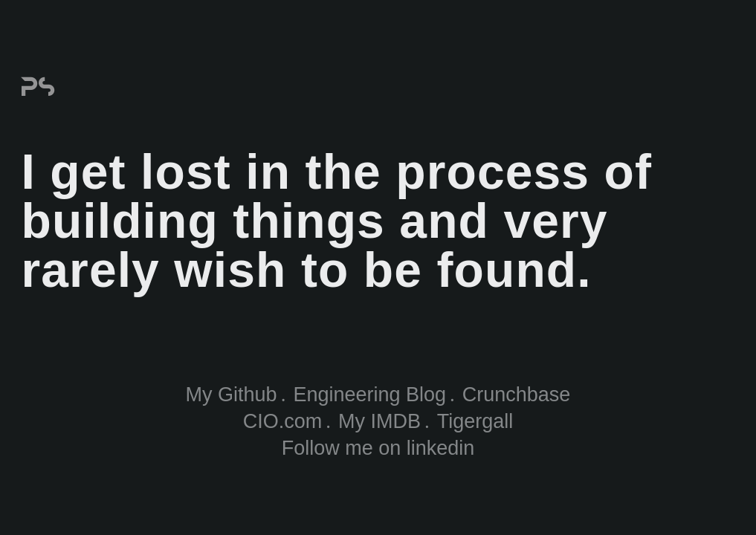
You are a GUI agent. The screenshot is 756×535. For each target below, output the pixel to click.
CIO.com (283, 421)
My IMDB (379, 421)
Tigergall (475, 421)
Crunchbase (517, 395)
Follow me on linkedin (378, 448)
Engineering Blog (369, 395)
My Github (232, 395)
